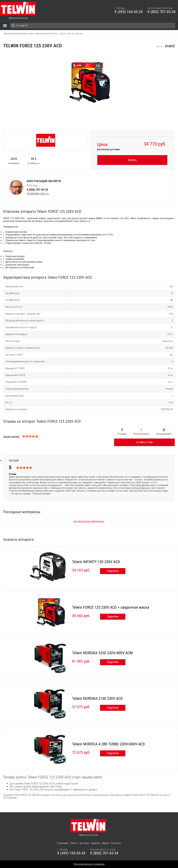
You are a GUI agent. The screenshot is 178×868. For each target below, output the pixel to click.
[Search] (93, 26)
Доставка (84, 843)
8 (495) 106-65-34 (129, 12)
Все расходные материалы (89, 522)
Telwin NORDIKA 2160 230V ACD (97, 699)
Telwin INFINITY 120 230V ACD (96, 562)
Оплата (74, 843)
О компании (63, 843)
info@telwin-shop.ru (38, 193)
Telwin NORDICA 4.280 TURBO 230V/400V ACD (108, 744)
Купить (132, 160)
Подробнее (113, 571)
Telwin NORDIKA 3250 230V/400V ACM (102, 653)
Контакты (116, 843)
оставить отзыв (145, 442)
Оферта (106, 843)
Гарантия (96, 843)
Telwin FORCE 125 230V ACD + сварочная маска (111, 607)
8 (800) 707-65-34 (162, 12)
